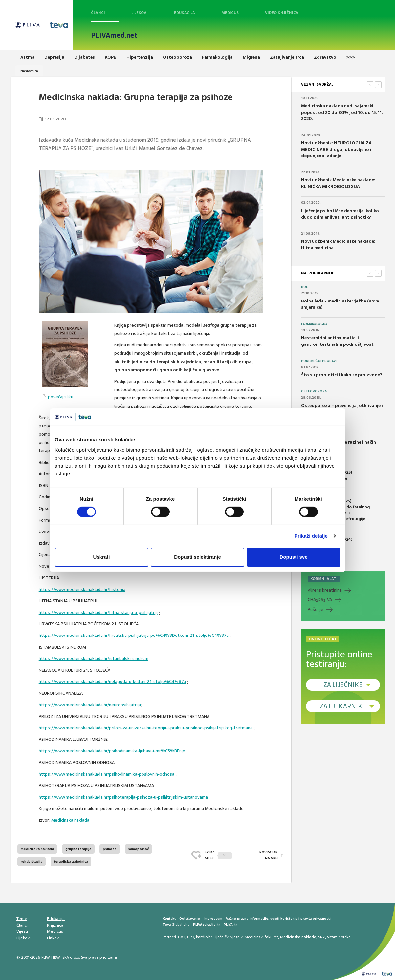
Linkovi (53, 938)
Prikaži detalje (311, 536)
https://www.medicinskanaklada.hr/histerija (82, 589)
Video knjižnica (282, 13)
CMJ (182, 937)
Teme (22, 919)
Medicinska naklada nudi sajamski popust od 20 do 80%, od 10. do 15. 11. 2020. (342, 112)
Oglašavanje (190, 918)
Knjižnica (55, 925)
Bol (304, 287)
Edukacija (185, 13)
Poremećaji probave (319, 361)
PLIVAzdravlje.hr (207, 924)
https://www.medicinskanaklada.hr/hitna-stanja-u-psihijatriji (98, 612)
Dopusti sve (293, 557)
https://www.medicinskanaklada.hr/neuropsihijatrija (90, 705)
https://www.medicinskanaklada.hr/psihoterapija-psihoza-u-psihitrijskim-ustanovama (123, 797)
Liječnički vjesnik (228, 937)
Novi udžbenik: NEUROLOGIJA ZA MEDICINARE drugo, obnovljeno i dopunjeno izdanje (336, 149)
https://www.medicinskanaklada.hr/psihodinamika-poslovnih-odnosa (107, 774)
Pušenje (316, 609)
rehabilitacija (32, 861)
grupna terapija (78, 849)
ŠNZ (322, 937)
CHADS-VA (320, 600)
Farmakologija (314, 324)
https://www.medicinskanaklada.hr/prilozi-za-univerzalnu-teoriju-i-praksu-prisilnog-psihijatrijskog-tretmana (146, 728)
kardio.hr (204, 937)
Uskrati (102, 557)
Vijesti (22, 931)
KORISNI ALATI (324, 579)
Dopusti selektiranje (197, 557)
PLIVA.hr (230, 924)
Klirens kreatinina (325, 590)
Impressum (213, 918)
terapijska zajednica (71, 861)
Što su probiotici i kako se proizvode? (342, 375)
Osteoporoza (314, 391)
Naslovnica (29, 71)
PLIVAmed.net (114, 35)
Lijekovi (140, 13)
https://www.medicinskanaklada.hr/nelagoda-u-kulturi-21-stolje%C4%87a (112, 682)
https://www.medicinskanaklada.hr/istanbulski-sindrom (94, 659)
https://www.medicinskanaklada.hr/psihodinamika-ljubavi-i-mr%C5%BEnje (112, 751)
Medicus (230, 13)
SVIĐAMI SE (218, 855)
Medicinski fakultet (261, 937)
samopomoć (138, 849)
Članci (98, 13)
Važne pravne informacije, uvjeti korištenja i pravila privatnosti (278, 918)
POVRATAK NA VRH (269, 855)
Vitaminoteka (339, 937)
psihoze (110, 849)
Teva (167, 924)
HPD (191, 937)
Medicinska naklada (70, 820)
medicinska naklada (37, 849)
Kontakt (169, 918)
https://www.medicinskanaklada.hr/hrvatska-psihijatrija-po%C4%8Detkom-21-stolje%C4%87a (134, 635)
